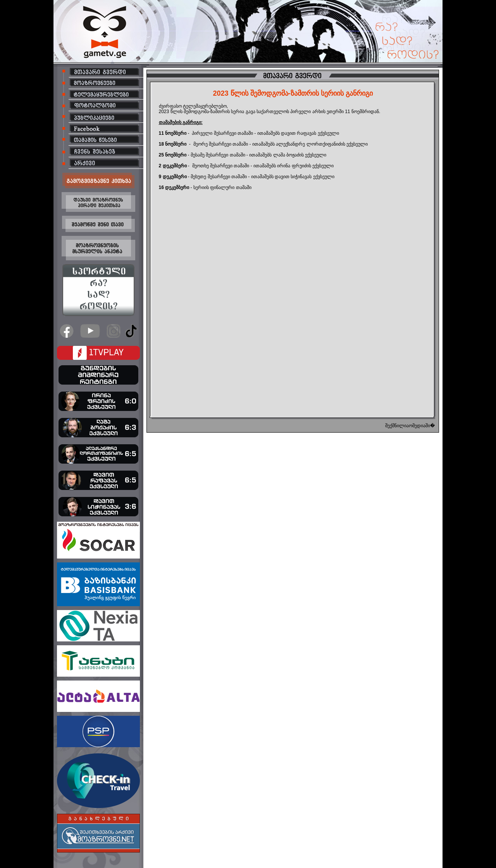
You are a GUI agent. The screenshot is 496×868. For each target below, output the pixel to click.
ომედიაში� (422, 426)
